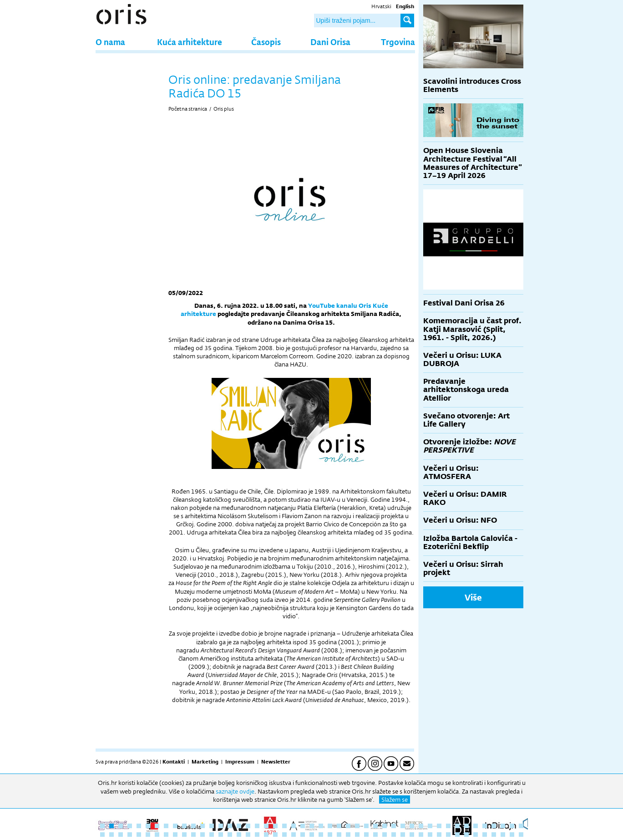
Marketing (205, 762)
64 (248, 835)
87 (457, 835)
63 (239, 835)
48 (102, 835)
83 (421, 835)
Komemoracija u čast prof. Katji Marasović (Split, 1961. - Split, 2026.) (472, 329)
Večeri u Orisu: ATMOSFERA (451, 472)
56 (175, 835)
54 (157, 835)
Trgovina (398, 42)
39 (448, 826)
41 (466, 826)
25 (321, 826)
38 (439, 826)
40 (457, 826)
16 (239, 826)
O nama (110, 42)
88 (466, 835)
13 (212, 826)
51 (130, 835)
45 (503, 826)
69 (294, 835)
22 (294, 826)
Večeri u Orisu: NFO (460, 520)
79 (385, 835)
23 (303, 826)
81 (403, 835)
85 (439, 835)
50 (121, 835)
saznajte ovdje (235, 791)
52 (139, 835)
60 (212, 835)
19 (266, 826)
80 (394, 835)
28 (348, 826)
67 (275, 835)
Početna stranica (188, 109)
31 (375, 826)
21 (284, 826)
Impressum (240, 762)
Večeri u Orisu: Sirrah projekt (463, 568)
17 (248, 826)
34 (403, 826)
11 (193, 826)
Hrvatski (381, 6)
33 (394, 826)
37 (430, 826)
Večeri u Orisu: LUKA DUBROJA (462, 359)
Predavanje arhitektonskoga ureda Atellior (466, 389)
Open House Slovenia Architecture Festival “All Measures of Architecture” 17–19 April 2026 (473, 163)
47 (521, 826)
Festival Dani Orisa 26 (464, 303)
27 (339, 826)
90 (485, 835)
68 (284, 835)
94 (521, 835)
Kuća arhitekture (190, 42)
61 (221, 835)
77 (366, 835)
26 (330, 826)
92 (503, 835)
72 (321, 835)
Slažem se (395, 799)
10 (184, 826)
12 (203, 826)
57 (184, 835)
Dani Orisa (330, 42)
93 (512, 835)
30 (366, 826)
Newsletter (276, 762)
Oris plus (224, 109)
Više (473, 597)
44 (494, 826)
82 (412, 835)
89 (476, 835)
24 (312, 826)
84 (430, 835)
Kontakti (174, 762)
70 (303, 835)
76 (357, 835)
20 (275, 826)
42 (476, 826)
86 (448, 835)
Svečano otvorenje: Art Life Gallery (466, 420)
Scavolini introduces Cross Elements (472, 85)
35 (412, 826)
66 (266, 835)
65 (257, 835)
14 (221, 826)
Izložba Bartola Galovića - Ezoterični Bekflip (470, 542)
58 (193, 835)
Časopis (266, 42)
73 (330, 835)
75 (348, 835)
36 (421, 826)
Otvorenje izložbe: (469, 446)
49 (111, 835)
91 (494, 835)
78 (375, 835)
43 (485, 826)
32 (385, 826)
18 (257, 826)
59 (203, 835)
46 (512, 826)
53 (148, 835)
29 (357, 826)
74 (339, 835)
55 (166, 835)
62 (230, 835)
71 (312, 835)
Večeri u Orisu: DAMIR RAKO (465, 498)
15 (230, 826)
